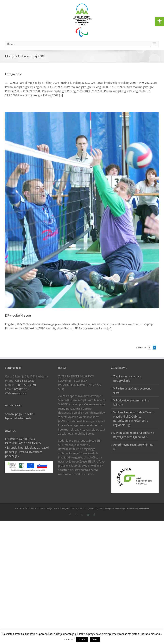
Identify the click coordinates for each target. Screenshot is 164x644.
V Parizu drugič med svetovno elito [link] (132, 391)
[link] (160, 21)
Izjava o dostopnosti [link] (18, 418)
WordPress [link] (144, 509)
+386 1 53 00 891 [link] (25, 381)
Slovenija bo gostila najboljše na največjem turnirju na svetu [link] (134, 435)
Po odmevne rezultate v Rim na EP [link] (133, 447)
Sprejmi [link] (82, 639)
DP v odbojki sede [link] (18, 315)
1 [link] (149, 348)
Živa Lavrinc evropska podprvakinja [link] (127, 379)
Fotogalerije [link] (14, 74)
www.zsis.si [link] (19, 393)
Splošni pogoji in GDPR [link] (20, 414)
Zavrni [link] (95, 639)
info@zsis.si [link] (21, 389)
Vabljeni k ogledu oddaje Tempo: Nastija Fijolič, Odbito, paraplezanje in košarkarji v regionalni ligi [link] (134, 419)
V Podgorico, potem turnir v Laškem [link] (131, 403)
